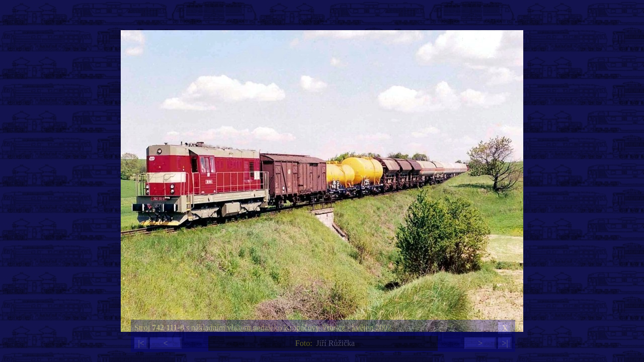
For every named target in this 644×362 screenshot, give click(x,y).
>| (505, 343)
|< (141, 343)
